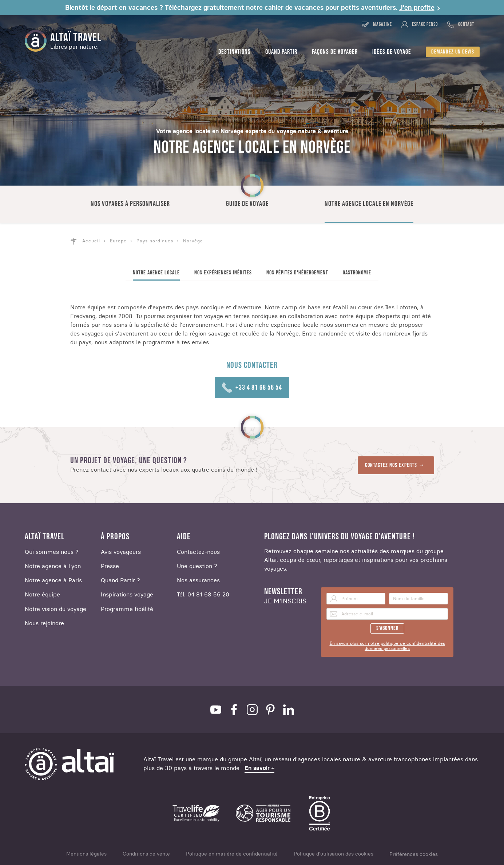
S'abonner (387, 628)
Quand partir (281, 52)
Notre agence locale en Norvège (369, 204)
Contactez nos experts (391, 465)
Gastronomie (357, 273)
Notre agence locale (156, 273)
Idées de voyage (392, 52)
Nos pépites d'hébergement (297, 273)
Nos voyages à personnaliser (130, 204)
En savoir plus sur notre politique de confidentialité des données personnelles (387, 646)
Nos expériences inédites (223, 273)
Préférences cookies (414, 854)
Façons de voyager (335, 52)
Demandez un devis (453, 52)
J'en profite (417, 8)
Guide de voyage (247, 204)
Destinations (235, 52)
